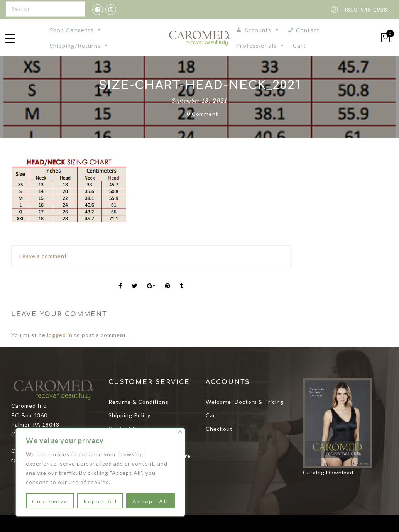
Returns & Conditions (139, 402)
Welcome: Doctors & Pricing (245, 402)
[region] (100, 472)
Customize (50, 501)
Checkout (219, 429)
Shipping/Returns (79, 46)
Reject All (100, 501)
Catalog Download (328, 472)
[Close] (180, 431)
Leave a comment (43, 256)
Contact (308, 30)
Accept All (151, 501)
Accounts (262, 30)
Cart (299, 46)
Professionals (260, 46)
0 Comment (203, 114)
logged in (60, 335)
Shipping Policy (129, 415)
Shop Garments (76, 30)
